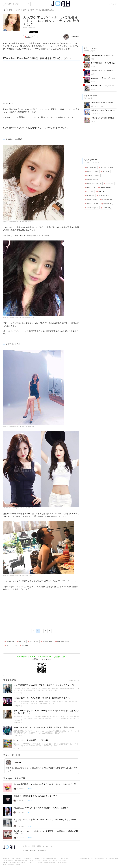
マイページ (113, 4)
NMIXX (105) (90, 188)
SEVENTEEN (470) (92, 175)
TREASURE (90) (105, 188)
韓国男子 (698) (46, 641)
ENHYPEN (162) (91, 208)
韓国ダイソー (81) (92, 204)
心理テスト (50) (91, 200)
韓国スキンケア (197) (93, 184)
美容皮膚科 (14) (106, 200)
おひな (93, 121)
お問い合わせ (42, 850)
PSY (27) (21, 641)
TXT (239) (89, 192)
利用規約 (33, 850)
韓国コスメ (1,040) (106, 167)
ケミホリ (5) (33, 641)
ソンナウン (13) (11, 645)
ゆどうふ (16, 748)
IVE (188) (100, 192)
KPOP (25, 28)
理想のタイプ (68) (62, 641)
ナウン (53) (24, 645)
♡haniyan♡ (71, 37)
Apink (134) (9, 641)
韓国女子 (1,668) (91, 171)
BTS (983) (105, 171)
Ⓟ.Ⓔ (93, 59)
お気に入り (29, 37)
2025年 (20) (109, 184)
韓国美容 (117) (107, 204)
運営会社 (26, 850)
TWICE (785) (106, 208)
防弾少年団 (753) (91, 179)
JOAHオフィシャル (97, 106)
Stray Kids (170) (103, 196)
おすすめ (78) (90, 167)
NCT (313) (89, 196)
